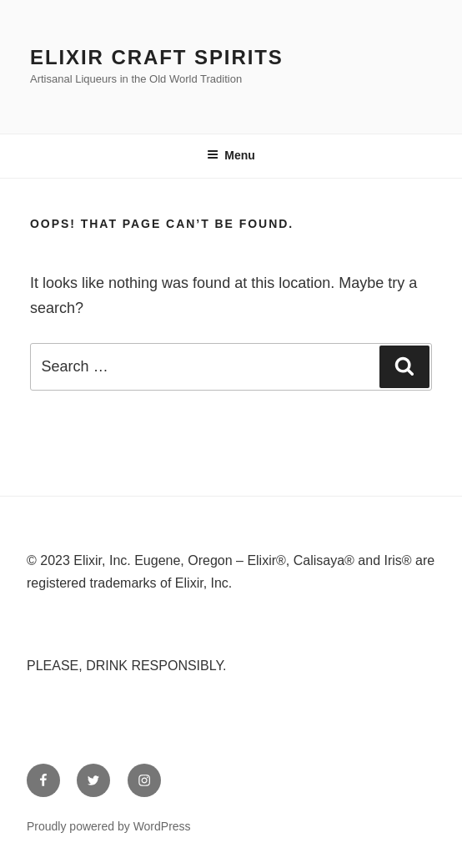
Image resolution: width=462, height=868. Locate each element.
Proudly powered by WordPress (109, 826)
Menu (231, 155)
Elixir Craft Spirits (157, 57)
